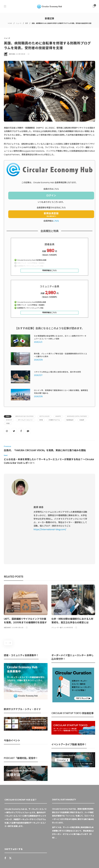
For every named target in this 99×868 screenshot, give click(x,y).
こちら (56, 221)
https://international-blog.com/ (50, 503)
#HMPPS (58, 416)
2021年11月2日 (20, 54)
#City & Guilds (44, 416)
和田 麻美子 (8, 575)
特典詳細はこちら (49, 270)
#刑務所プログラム (54, 420)
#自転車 (82, 420)
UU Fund (70, 763)
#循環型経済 (70, 420)
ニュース (19, 23)
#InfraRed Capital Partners (77, 416)
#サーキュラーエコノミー (26, 420)
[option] (26, 554)
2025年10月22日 (18, 575)
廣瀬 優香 (12, 54)
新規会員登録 (51, 214)
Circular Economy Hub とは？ (29, 861)
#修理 (41, 420)
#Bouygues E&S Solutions (24, 416)
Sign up (43, 828)
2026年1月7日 (68, 575)
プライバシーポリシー (66, 861)
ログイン (51, 195)
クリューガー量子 (57, 575)
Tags (8, 416)
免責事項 (82, 861)
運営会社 (50, 861)
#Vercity (9, 420)
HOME (10, 23)
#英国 (8, 423)
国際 (27, 23)
